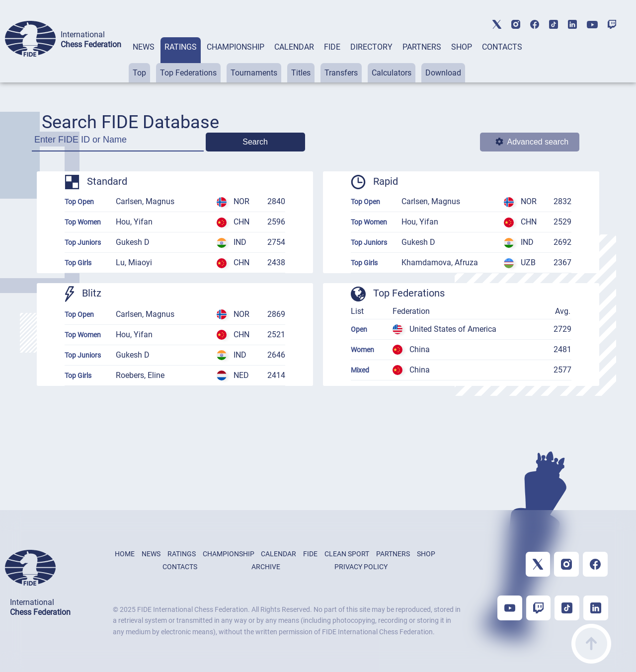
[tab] (144, 60)
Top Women (83, 222)
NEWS (144, 47)
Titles (301, 73)
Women (362, 350)
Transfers (341, 73)
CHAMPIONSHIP (236, 47)
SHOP (462, 47)
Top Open (79, 202)
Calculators (392, 73)
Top (139, 73)
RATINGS (181, 47)
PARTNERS (422, 47)
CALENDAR (294, 47)
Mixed (360, 370)
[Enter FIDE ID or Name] (118, 143)
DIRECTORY (371, 47)
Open (359, 329)
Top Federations (188, 73)
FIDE (332, 47)
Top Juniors (83, 242)
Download (443, 73)
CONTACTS (502, 47)
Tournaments (254, 73)
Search (255, 142)
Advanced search (532, 142)
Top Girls (78, 263)
